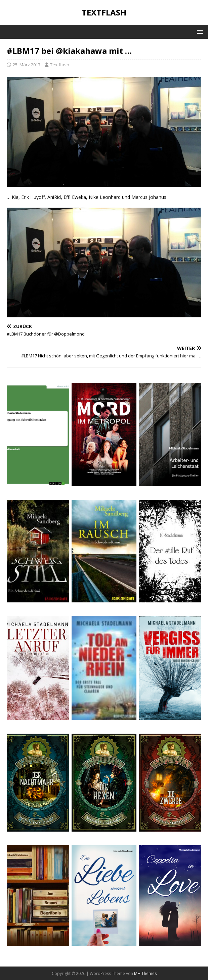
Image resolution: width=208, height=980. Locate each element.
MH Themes (145, 973)
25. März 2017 (27, 65)
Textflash (60, 65)
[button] (199, 31)
